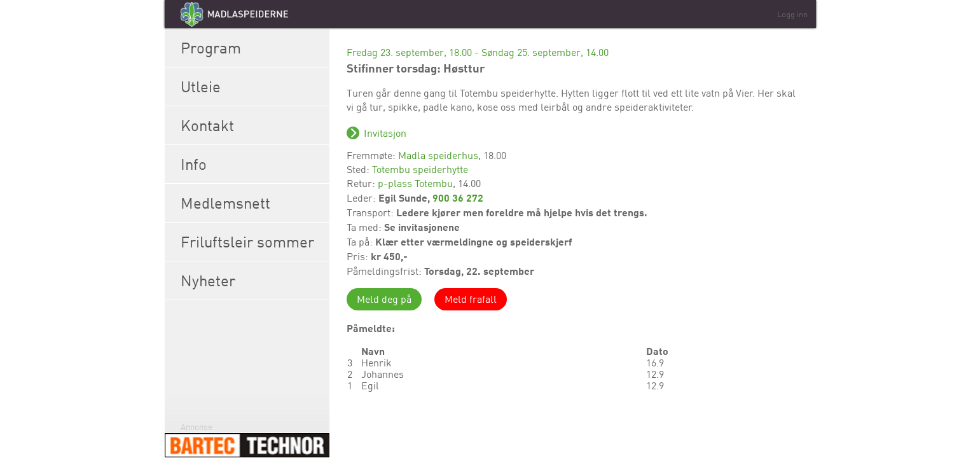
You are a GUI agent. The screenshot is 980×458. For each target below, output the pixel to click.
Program (252, 48)
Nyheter (252, 281)
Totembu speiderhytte (420, 169)
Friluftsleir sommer (252, 242)
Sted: (359, 169)
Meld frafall (471, 299)
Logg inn (792, 14)
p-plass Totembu (415, 183)
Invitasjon (385, 133)
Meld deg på (384, 299)
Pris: (359, 256)
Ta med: (365, 227)
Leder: (362, 198)
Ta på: (361, 242)
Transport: (371, 212)
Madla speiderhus (438, 155)
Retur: (362, 183)
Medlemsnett (252, 203)
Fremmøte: (372, 155)
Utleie (252, 87)
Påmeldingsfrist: (385, 271)
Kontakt (252, 125)
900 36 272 (458, 198)
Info (252, 164)
